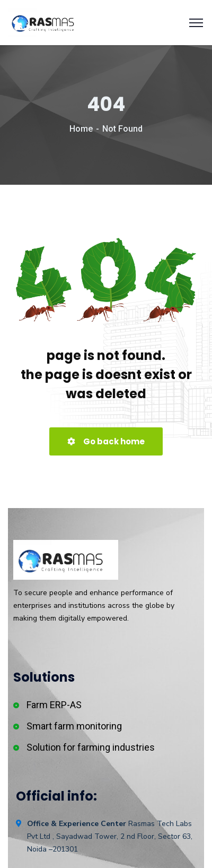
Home (81, 129)
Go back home (106, 441)
